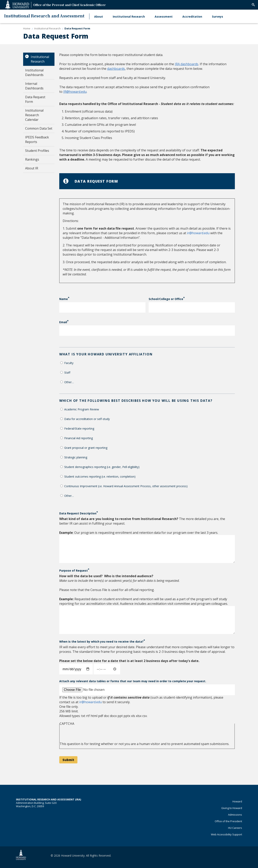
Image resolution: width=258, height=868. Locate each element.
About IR (32, 168)
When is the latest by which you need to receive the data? (101, 641)
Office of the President (228, 821)
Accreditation (192, 16)
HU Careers (235, 828)
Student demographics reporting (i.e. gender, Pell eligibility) (102, 467)
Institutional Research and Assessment (44, 16)
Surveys (217, 16)
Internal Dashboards (34, 86)
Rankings (32, 159)
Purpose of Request (74, 570)
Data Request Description (78, 513)
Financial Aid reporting (79, 438)
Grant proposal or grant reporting (86, 448)
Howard (237, 801)
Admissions (235, 815)
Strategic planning (76, 457)
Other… (69, 382)
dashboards (116, 69)
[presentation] (90, 734)
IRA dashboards (187, 64)
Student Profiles (37, 151)
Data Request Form (35, 99)
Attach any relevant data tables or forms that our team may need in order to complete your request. (133, 681)
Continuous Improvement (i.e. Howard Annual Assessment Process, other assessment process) (126, 486)
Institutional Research (129, 16)
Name (64, 299)
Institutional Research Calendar (34, 115)
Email (63, 322)
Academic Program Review (82, 409)
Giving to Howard (232, 808)
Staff (67, 372)
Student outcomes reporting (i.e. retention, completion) (100, 476)
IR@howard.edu (75, 92)
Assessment (164, 16)
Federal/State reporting (79, 428)
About (99, 16)
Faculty (69, 363)
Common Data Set (39, 128)
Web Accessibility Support (226, 834)
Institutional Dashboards (34, 72)
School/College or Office (166, 299)
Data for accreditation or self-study (87, 419)
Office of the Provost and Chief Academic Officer (69, 5)
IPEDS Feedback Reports (37, 139)
